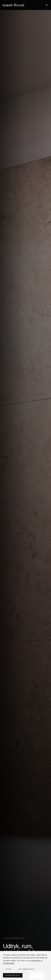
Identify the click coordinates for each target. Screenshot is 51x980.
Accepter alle (13, 975)
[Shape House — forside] (14, 5)
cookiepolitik (35, 961)
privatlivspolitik (9, 963)
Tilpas (9, 969)
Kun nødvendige (26, 969)
